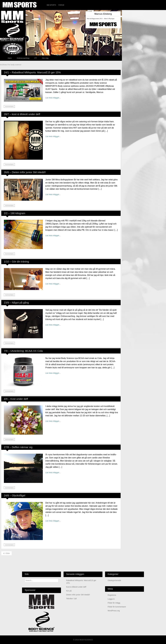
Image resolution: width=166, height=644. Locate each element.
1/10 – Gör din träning (16, 262)
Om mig (45, 58)
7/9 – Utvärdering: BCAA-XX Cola (23, 351)
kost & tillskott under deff (76, 587)
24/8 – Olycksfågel (15, 495)
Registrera (112, 595)
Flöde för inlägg (114, 603)
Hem (10, 58)
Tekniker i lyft (71, 599)
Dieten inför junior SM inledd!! (78, 595)
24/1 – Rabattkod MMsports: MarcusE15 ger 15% (32, 72)
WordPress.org (114, 611)
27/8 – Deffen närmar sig (18, 447)
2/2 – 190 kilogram (15, 213)
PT (36, 58)
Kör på (69, 591)
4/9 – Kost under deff (16, 399)
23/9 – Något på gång (16, 303)
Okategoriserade (114, 580)
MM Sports (51, 5)
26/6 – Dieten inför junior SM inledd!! (25, 172)
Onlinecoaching (23, 58)
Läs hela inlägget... (53, 98)
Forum (61, 5)
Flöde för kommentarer (117, 607)
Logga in (111, 599)
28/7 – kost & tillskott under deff (22, 114)
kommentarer (9, 106)
